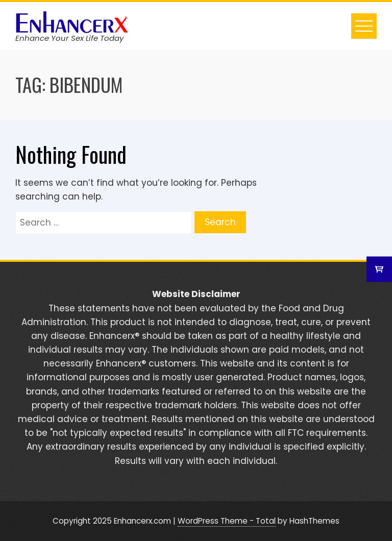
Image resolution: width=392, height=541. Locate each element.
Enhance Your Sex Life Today (69, 38)
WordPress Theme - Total (227, 521)
